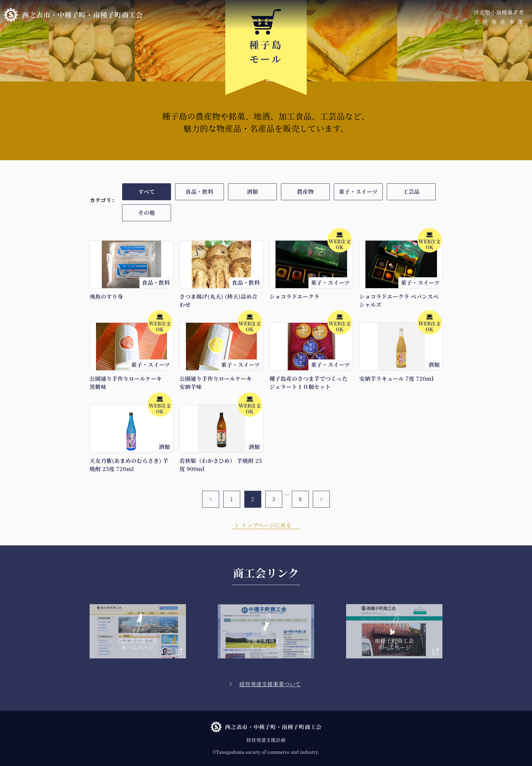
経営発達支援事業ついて (270, 684)
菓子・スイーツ (358, 192)
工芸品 (411, 192)
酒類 (253, 192)
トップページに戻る (267, 525)
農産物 (305, 192)
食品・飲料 (199, 192)
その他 (146, 213)
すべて (146, 192)
